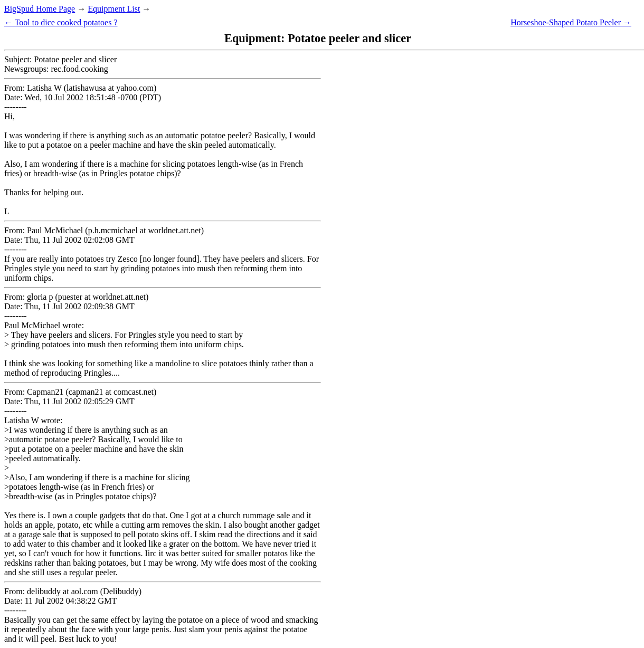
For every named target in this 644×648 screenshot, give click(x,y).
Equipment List (114, 9)
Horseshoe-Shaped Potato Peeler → (571, 22)
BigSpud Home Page (40, 9)
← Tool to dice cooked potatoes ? (61, 22)
